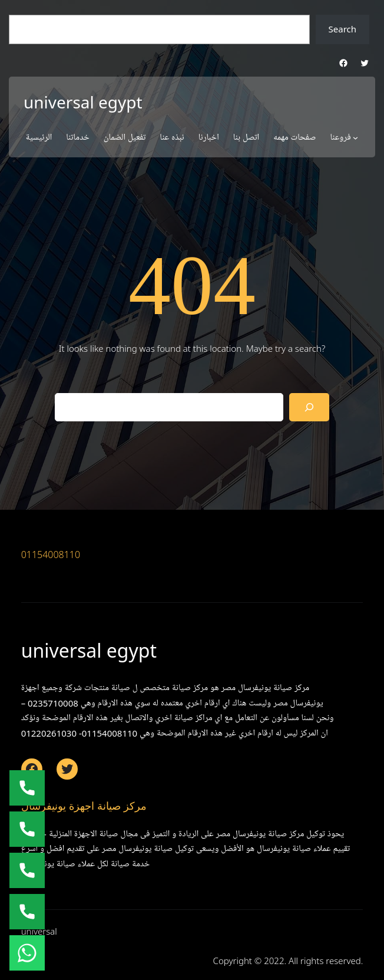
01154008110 (51, 555)
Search (342, 29)
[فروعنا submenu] (355, 138)
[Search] (309, 407)
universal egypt (83, 102)
